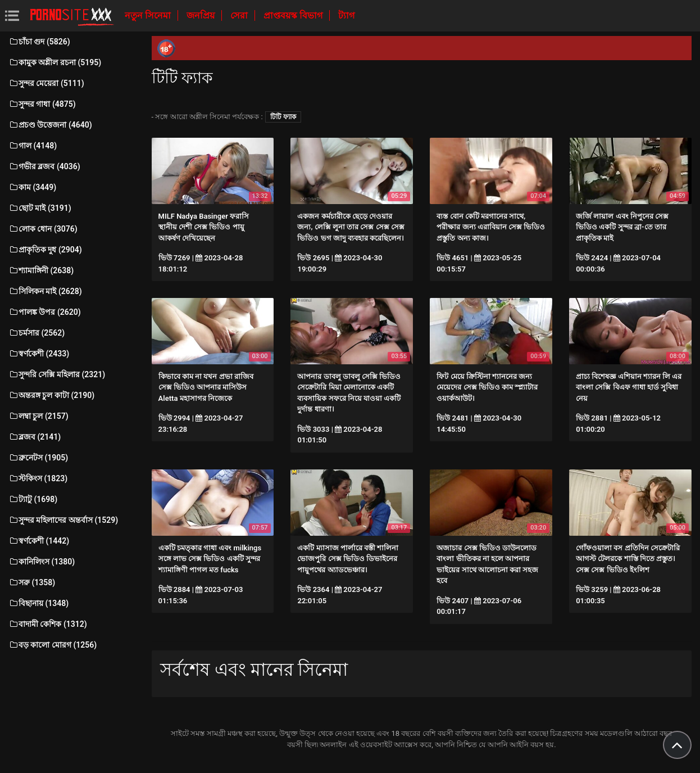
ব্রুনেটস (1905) (38, 458)
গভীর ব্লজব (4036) (44, 166)
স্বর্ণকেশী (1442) (39, 541)
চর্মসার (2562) (37, 333)
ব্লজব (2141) (35, 437)
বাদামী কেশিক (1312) (48, 624)
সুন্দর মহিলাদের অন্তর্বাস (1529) (63, 520)
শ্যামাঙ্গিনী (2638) (41, 270)
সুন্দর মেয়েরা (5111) (46, 83)
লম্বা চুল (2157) (38, 416)
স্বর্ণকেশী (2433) (39, 354)
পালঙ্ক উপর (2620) (45, 312)
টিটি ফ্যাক (283, 117)
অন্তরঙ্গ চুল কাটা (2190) (51, 395)
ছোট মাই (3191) (40, 208)
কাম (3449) (32, 187)
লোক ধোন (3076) (43, 229)
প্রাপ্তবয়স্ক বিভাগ (294, 15)
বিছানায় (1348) (38, 603)
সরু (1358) (32, 582)
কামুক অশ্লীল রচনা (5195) (55, 62)
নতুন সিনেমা (149, 15)
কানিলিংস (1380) (42, 562)
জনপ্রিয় (202, 15)
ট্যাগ (346, 15)
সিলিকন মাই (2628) (45, 291)
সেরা (240, 15)
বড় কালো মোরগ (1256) (53, 645)
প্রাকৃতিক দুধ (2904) (45, 250)
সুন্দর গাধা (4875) (42, 104)
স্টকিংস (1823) (38, 478)
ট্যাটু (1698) (33, 499)
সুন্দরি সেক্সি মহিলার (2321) (57, 374)
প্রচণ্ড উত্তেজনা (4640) (50, 125)
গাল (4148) (33, 146)
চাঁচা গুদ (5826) (39, 42)
